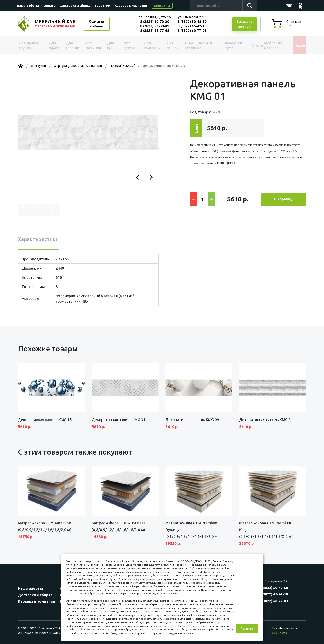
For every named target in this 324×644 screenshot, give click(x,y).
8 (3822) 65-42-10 (192, 26)
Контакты (162, 6)
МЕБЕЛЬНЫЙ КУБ (56, 24)
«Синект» (279, 633)
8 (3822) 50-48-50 (192, 21)
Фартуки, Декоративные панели (78, 66)
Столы (250, 45)
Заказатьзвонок (245, 24)
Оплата (49, 6)
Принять (247, 628)
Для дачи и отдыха (30, 45)
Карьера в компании (131, 6)
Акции (296, 45)
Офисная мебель (97, 24)
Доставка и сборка (75, 6)
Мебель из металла (269, 45)
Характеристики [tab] (38, 239)
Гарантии (103, 6)
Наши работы (28, 6)
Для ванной (170, 45)
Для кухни (111, 45)
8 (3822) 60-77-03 (192, 30)
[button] (138, 177)
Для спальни (72, 45)
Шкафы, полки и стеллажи (196, 45)
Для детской (129, 45)
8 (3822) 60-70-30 (155, 21)
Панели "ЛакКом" (122, 66)
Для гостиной (93, 45)
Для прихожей (151, 45)
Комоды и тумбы (227, 45)
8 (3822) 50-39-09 (155, 26)
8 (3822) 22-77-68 (155, 30)
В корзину (283, 199)
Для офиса (54, 45)
